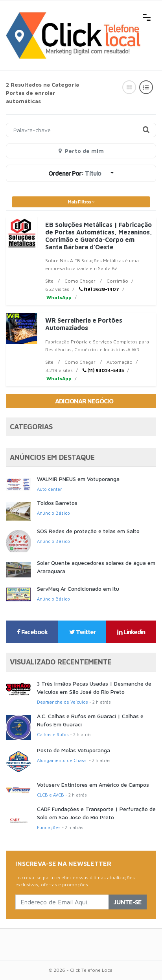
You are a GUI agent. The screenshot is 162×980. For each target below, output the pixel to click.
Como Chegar (80, 281)
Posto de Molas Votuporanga (74, 750)
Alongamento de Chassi (62, 760)
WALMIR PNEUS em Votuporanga (78, 479)
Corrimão (117, 281)
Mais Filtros (81, 202)
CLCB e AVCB (51, 795)
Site (49, 281)
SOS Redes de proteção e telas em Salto (88, 531)
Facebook (32, 632)
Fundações (49, 827)
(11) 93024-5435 (103, 370)
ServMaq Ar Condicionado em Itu (78, 589)
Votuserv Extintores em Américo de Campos (93, 785)
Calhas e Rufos (53, 734)
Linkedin (131, 632)
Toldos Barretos (57, 503)
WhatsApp (58, 297)
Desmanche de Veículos (63, 702)
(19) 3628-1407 (99, 289)
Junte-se (128, 902)
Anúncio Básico (53, 513)
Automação (120, 362)
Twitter (83, 632)
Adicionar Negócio (84, 401)
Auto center (49, 489)
